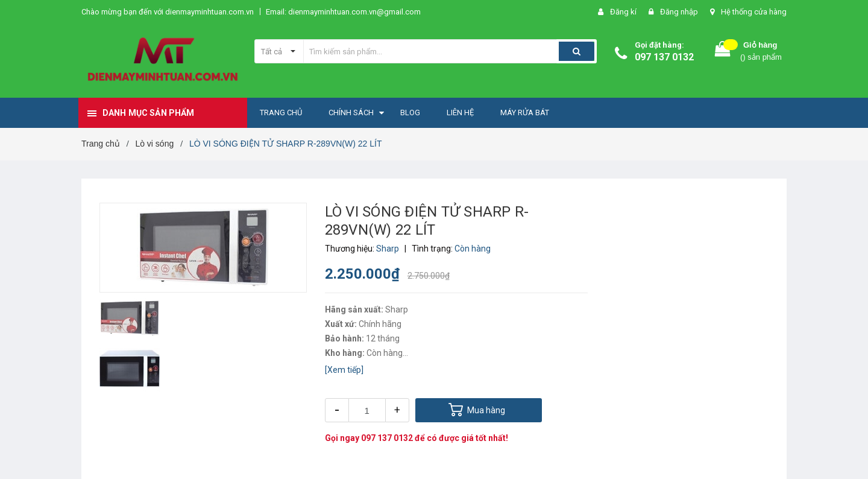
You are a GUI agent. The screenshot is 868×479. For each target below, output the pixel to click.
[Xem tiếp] (344, 370)
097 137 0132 (664, 57)
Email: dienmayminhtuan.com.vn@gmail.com (343, 12)
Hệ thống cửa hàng (754, 12)
